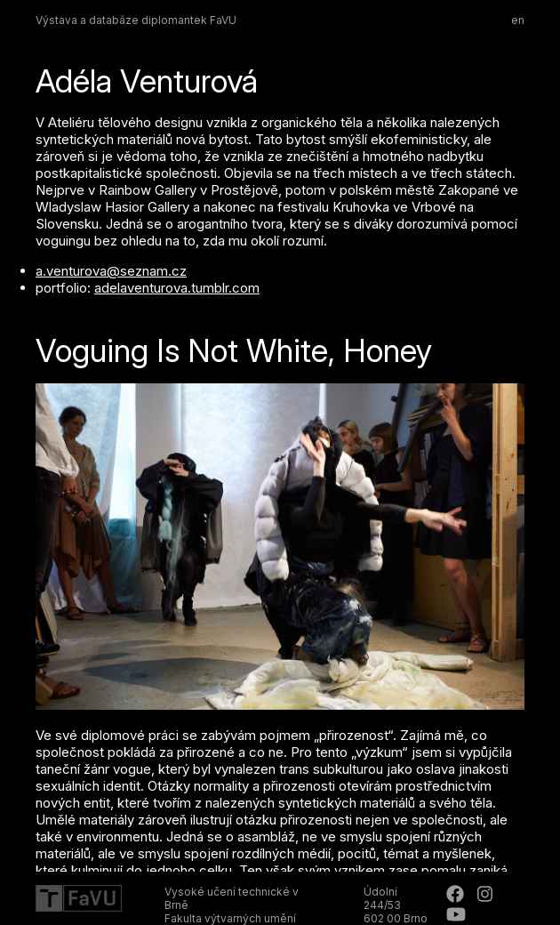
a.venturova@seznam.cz (111, 271)
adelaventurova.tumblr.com (177, 288)
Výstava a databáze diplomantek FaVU (136, 20)
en (518, 20)
